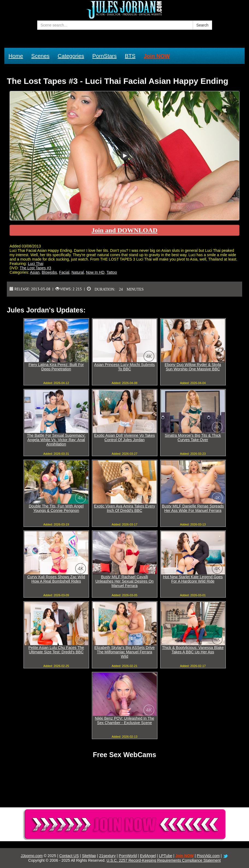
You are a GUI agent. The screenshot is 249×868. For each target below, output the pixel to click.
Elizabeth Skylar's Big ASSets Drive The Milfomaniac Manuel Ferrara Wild (124, 652)
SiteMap (89, 856)
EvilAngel (148, 856)
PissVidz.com (208, 856)
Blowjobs (49, 272)
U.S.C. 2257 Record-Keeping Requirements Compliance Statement (164, 860)
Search (202, 25)
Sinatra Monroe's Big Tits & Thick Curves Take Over (193, 438)
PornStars (105, 56)
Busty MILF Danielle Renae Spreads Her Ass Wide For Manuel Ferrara (193, 508)
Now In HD (95, 272)
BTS (130, 56)
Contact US (69, 856)
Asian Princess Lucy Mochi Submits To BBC (125, 367)
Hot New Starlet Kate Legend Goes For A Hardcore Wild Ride (193, 579)
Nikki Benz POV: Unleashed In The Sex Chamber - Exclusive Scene (124, 721)
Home (16, 56)
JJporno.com (32, 856)
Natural (77, 272)
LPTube (166, 856)
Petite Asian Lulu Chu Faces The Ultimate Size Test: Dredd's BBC (56, 650)
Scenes (40, 56)
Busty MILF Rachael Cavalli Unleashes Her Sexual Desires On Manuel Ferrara (124, 581)
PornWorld (128, 856)
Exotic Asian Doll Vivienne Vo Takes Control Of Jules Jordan (124, 438)
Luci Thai (36, 264)
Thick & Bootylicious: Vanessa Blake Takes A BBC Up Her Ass (193, 650)
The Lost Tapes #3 (35, 268)
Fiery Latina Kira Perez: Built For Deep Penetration (56, 367)
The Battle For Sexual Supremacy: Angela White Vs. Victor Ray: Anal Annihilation (56, 440)
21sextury (107, 856)
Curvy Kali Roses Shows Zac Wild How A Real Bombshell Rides (56, 579)
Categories (71, 56)
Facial (64, 272)
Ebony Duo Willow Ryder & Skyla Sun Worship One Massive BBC (193, 367)
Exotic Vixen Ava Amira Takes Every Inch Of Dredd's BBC (124, 508)
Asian (35, 272)
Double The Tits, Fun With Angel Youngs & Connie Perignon (56, 508)
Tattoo (112, 272)
